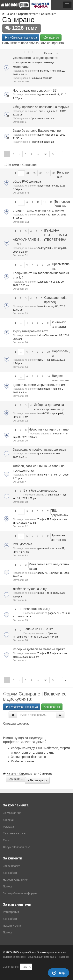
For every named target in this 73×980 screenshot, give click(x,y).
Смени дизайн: (11, 967)
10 (38, 202)
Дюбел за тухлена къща (30, 589)
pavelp (41, 215)
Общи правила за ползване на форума (41, 107)
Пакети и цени (12, 926)
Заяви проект (11, 866)
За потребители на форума (20, 893)
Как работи (10, 873)
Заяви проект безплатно (28, 757)
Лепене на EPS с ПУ (38, 629)
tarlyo (40, 186)
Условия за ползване (14, 957)
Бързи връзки (37, 780)
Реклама (8, 827)
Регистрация (11, 912)
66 (41, 173)
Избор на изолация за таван (49, 429)
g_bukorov (43, 71)
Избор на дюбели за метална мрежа (39, 649)
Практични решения (42, 118)
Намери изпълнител (16, 880)
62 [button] (46, 154)
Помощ (7, 886)
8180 (40, 360)
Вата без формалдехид (40, 490)
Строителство (28, 14)
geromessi (43, 548)
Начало (9, 14)
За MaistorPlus (12, 813)
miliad (41, 593)
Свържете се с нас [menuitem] (15, 833)
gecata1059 (44, 454)
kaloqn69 (42, 335)
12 (51, 202)
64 (28, 173)
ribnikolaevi (44, 389)
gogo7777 (43, 573)
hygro (40, 94)
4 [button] (26, 154)
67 (47, 173)
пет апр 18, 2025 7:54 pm (44, 637)
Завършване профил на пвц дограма (40, 450)
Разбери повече (22, 761)
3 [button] (19, 154)
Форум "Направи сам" (17, 847)
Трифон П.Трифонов (49, 519)
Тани (40, 111)
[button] (65, 154)
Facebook (64, 957)
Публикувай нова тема (21, 38)
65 (34, 173)
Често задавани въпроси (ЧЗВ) (35, 91)
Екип (6, 840)
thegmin (58, 434)
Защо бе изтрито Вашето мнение (37, 131)
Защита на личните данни (42, 957)
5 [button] (32, 154)
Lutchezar (43, 282)
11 (44, 202)
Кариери (8, 820)
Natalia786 (43, 413)
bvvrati (41, 306)
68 (54, 173)
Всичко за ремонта (41, 78)
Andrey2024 (44, 248)
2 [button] (13, 154)
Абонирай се (51, 38)
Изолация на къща (37, 609)
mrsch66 (42, 475)
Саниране (49, 14)
